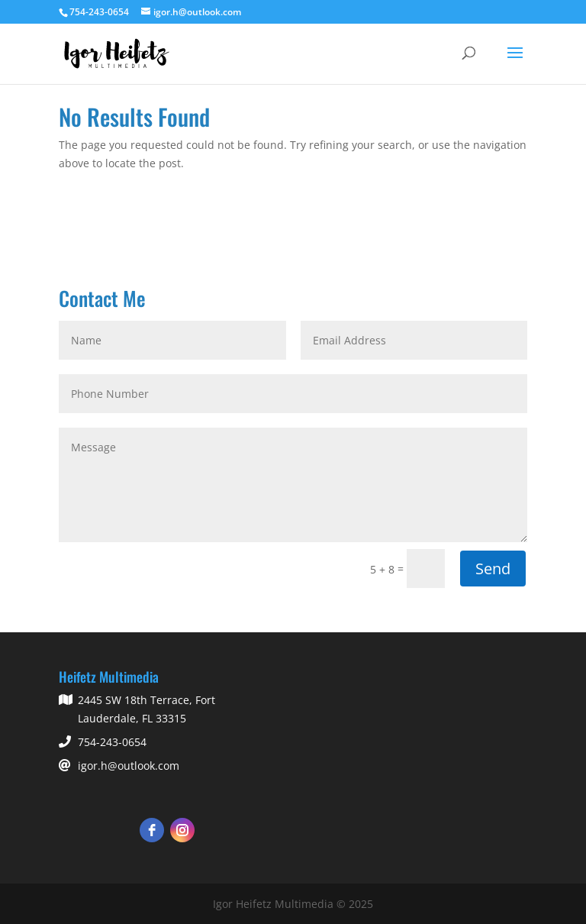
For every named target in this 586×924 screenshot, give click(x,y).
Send (493, 569)
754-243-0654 (112, 742)
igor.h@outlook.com (129, 766)
